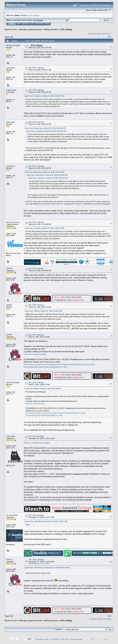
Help (19, 24)
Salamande (11, 90)
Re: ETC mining (36, 68)
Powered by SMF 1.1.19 (45, 639)
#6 (111, 223)
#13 (111, 562)
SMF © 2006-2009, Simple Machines (69, 639)
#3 (111, 91)
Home (12, 24)
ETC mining (66, 29)
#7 (111, 270)
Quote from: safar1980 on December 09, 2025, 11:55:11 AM (46, 521)
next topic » (107, 34)
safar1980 (11, 436)
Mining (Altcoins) (51, 29)
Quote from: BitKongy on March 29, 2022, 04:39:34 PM (44, 172)
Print (110, 37)
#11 (111, 438)
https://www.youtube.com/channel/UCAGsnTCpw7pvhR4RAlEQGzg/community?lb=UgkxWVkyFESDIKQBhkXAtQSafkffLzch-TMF (60, 366)
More (47, 24)
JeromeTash (12, 515)
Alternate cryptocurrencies (30, 29)
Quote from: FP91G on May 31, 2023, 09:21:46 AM (43, 389)
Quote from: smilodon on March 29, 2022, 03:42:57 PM (44, 96)
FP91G (9, 268)
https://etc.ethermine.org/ (35, 354)
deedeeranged (13, 382)
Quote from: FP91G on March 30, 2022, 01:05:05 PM (43, 311)
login (29, 15)
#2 (111, 69)
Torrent (40, 20)
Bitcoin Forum (11, 29)
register (36, 15)
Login (32, 24)
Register (39, 24)
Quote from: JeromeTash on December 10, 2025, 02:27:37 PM (47, 568)
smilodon (10, 68)
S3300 (9, 305)
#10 (111, 384)
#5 (111, 167)
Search (25, 24)
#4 (111, 123)
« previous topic (95, 34)
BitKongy (10, 122)
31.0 (35, 20)
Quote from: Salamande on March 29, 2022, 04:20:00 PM (45, 128)
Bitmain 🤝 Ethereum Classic (37, 443)
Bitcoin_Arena (13, 222)
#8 (111, 306)
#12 (111, 516)
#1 (111, 47)
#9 (111, 336)
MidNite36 (11, 45)
